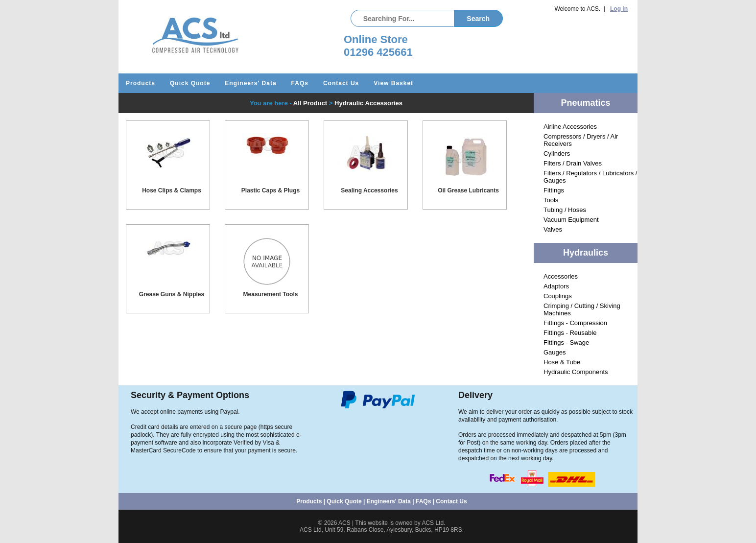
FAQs (300, 83)
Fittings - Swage (566, 342)
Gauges (555, 352)
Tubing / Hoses (565, 210)
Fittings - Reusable (570, 333)
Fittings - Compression (575, 323)
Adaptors (556, 286)
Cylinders (557, 153)
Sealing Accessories (369, 190)
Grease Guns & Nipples (172, 294)
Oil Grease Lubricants (468, 190)
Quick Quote (190, 83)
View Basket (393, 83)
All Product (310, 103)
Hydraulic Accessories (368, 103)
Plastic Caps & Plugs (271, 190)
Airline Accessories (570, 127)
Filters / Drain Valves (573, 163)
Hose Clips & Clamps (172, 190)
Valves (553, 229)
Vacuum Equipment (571, 220)
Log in (619, 9)
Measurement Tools (271, 294)
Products (141, 83)
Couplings (558, 296)
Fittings (554, 190)
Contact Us (341, 83)
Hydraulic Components (576, 372)
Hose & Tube (562, 362)
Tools (551, 200)
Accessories (561, 276)
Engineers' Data (250, 83)
